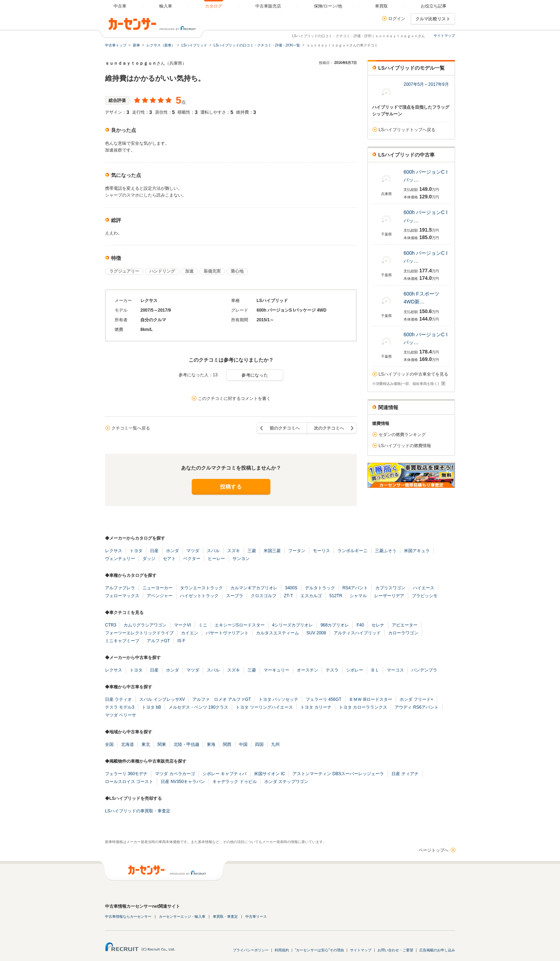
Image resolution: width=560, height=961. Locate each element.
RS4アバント (355, 588)
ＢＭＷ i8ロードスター (371, 699)
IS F (181, 641)
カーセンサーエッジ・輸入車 (182, 917)
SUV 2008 (316, 633)
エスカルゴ (311, 596)
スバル (213, 551)
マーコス (395, 670)
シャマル (358, 596)
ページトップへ (434, 850)
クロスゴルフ (264, 596)
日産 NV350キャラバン (183, 782)
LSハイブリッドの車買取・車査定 (138, 811)
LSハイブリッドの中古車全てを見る (413, 374)
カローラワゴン (403, 633)
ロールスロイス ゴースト (129, 782)
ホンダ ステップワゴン (286, 782)
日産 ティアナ (405, 774)
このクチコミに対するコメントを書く (234, 398)
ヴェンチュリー (120, 559)
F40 (360, 625)
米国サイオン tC (269, 774)
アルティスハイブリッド (357, 633)
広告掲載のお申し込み (437, 950)
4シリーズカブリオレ (293, 625)
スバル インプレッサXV (162, 699)
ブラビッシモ (425, 596)
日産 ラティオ (118, 699)
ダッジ (149, 559)
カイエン (190, 633)
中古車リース (256, 917)
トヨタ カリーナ (316, 707)
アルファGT (158, 641)
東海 (211, 744)
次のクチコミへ (329, 428)
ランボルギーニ (352, 551)
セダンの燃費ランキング (402, 435)
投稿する (231, 487)
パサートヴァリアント (227, 633)
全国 (109, 744)
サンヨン (241, 559)
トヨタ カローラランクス (363, 707)
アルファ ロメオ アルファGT (222, 699)
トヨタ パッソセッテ (278, 699)
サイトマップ (444, 36)
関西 (227, 744)
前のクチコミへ (285, 428)
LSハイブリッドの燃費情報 (405, 446)
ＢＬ (375, 670)
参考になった (255, 375)
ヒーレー (216, 559)
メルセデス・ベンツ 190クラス (198, 707)
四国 (259, 744)
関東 (162, 744)
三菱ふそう (386, 551)
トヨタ (136, 551)
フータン (297, 551)
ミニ (203, 625)
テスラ (332, 670)
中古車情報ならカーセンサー (128, 917)
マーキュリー (276, 670)
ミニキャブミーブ (122, 641)
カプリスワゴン (390, 588)
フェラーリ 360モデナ (126, 774)
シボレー (355, 670)
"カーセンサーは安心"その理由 (319, 950)
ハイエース (424, 588)
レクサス (114, 551)
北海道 (127, 744)
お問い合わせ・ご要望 (395, 950)
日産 (154, 551)
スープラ (235, 596)
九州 (275, 744)
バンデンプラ (424, 670)
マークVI (182, 625)
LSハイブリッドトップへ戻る (407, 130)
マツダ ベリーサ (121, 715)
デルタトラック (320, 588)
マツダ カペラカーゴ (175, 774)
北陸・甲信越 (186, 744)
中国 (243, 744)
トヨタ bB (151, 707)
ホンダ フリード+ (416, 699)
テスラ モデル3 (120, 707)
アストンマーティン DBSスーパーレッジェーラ (338, 774)
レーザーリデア (389, 596)
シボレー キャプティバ (224, 774)
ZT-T (288, 596)
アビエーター (405, 625)
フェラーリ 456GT (324, 699)
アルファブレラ (120, 588)
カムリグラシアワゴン (145, 625)
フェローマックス (122, 596)
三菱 (252, 551)
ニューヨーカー (157, 588)
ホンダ (172, 551)
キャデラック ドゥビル (234, 782)
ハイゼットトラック (199, 596)
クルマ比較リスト (433, 19)
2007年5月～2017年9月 (426, 84)
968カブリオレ (335, 625)
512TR (336, 596)
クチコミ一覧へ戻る (131, 428)
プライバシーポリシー (251, 950)
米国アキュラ (417, 551)
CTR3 (111, 625)
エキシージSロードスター (240, 625)
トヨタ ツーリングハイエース (264, 707)
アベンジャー (160, 596)
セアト (169, 559)
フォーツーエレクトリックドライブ (139, 633)
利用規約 (282, 950)
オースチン (307, 670)
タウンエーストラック (201, 588)
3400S (291, 588)
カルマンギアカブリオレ (254, 588)
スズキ (234, 551)
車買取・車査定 (225, 917)
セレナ (378, 625)
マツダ (193, 551)
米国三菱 (272, 551)
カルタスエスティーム (277, 633)
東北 (146, 744)
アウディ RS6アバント (417, 707)
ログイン (397, 19)
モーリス (321, 551)
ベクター (192, 559)
